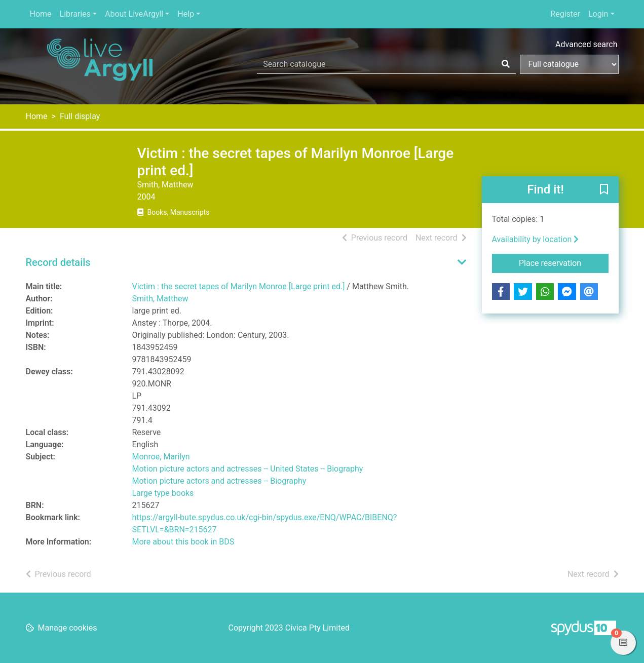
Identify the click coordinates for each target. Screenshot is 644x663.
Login (598, 14)
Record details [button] (58, 262)
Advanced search (586, 44)
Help (186, 14)
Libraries (75, 14)
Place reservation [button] (564, 262)
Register (565, 14)
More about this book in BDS (183, 542)
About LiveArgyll (134, 14)
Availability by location (536, 239)
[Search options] (569, 64)
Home (41, 14)
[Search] (506, 64)
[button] (604, 190)
